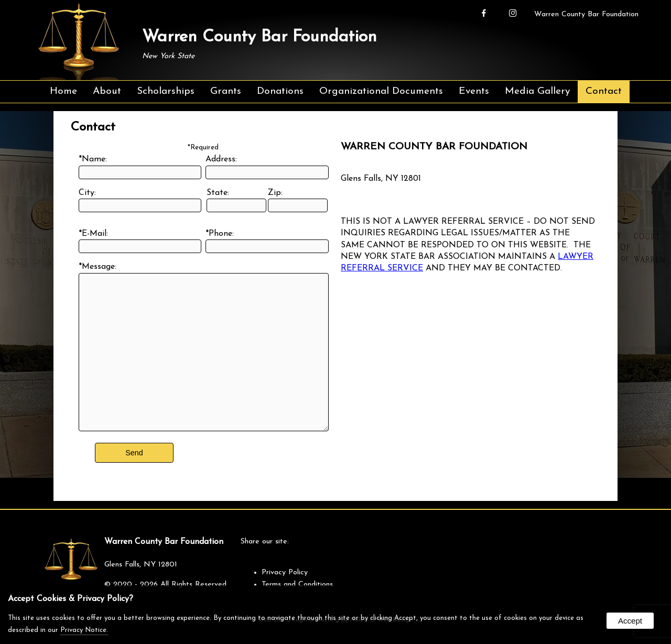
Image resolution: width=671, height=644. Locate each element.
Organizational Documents (381, 91)
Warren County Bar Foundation (586, 14)
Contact (604, 91)
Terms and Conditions (297, 585)
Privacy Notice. (84, 630)
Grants (226, 91)
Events (474, 91)
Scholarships (166, 91)
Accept (630, 621)
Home (63, 91)
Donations (280, 91)
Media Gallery (537, 91)
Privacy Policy (285, 572)
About (107, 91)
